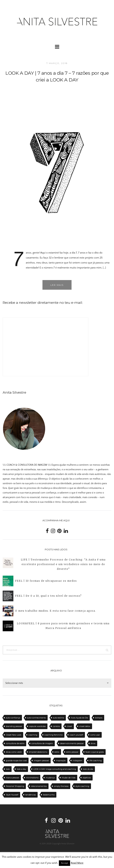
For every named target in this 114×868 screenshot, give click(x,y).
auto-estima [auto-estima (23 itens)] (59, 718)
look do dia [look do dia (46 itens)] (88, 769)
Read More (77, 863)
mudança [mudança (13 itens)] (50, 778)
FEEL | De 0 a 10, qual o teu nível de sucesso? (48, 596)
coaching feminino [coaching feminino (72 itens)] (54, 735)
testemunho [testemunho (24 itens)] (49, 795)
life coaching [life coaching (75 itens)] (96, 761)
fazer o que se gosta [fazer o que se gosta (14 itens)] (95, 752)
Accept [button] (64, 863)
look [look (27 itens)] (8, 769)
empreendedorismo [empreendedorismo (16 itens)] (38, 752)
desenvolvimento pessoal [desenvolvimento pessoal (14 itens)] (72, 743)
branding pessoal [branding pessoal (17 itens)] (14, 726)
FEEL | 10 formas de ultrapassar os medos (46, 581)
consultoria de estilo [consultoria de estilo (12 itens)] (15, 743)
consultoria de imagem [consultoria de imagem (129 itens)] (42, 743)
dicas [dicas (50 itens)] (93, 743)
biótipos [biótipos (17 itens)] (99, 718)
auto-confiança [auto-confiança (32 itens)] (13, 718)
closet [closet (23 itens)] (69, 726)
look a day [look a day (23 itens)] (21, 769)
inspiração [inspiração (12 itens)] (61, 761)
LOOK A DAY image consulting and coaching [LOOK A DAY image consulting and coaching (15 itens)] (55, 769)
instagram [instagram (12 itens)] (77, 761)
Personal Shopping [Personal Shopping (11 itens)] (15, 786)
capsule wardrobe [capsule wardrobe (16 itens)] (37, 726)
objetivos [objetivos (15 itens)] (87, 778)
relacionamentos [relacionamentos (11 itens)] (39, 786)
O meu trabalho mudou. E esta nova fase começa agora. (56, 611)
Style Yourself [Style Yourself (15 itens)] (12, 795)
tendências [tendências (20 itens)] (31, 795)
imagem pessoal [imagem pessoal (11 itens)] (41, 761)
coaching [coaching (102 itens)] (33, 735)
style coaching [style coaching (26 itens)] (82, 786)
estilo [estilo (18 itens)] (57, 752)
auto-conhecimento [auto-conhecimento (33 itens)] (36, 718)
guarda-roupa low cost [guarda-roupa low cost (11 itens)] (16, 761)
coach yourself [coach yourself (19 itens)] (76, 735)
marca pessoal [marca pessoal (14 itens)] (12, 778)
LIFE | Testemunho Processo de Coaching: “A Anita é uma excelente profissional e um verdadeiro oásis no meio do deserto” (63, 564)
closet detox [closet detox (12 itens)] (85, 726)
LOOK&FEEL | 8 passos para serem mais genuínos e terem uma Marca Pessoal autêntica (63, 626)
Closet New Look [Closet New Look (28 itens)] (14, 735)
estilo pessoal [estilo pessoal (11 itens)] (72, 752)
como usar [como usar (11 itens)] (95, 735)
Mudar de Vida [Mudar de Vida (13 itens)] (69, 778)
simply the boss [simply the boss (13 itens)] (61, 786)
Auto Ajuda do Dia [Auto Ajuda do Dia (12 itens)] (79, 718)
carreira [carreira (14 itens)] (56, 726)
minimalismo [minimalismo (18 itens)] (32, 778)
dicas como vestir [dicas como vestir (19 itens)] (14, 752)
